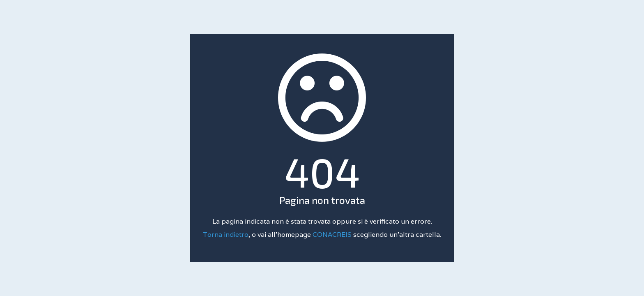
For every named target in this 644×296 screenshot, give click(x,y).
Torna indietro (226, 235)
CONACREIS (333, 235)
